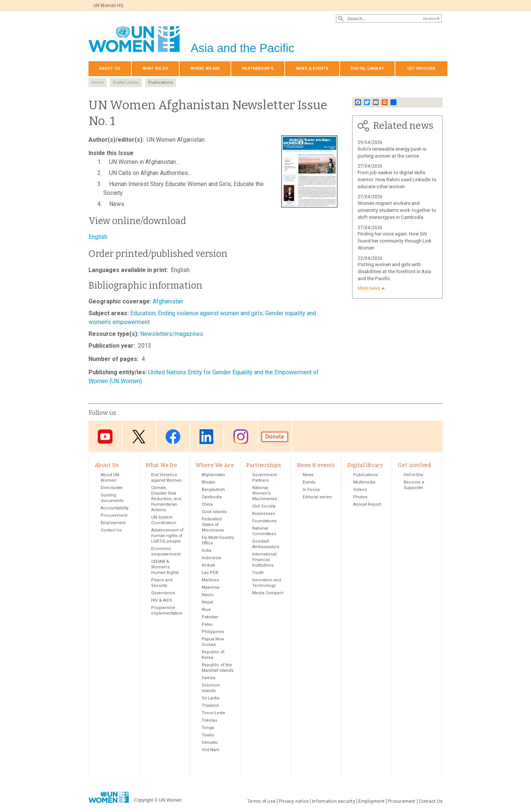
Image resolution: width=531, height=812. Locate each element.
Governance (163, 593)
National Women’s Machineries (265, 494)
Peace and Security (162, 583)
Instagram (241, 437)
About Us (110, 68)
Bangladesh (213, 490)
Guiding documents (112, 498)
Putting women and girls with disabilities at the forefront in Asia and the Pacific (394, 271)
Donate (275, 437)
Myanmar (211, 588)
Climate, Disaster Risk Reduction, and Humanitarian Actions (166, 499)
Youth (258, 573)
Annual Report (367, 505)
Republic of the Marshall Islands (218, 668)
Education (143, 313)
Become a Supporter (414, 485)
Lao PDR (210, 573)
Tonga (208, 728)
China (207, 505)
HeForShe (414, 475)
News (308, 475)
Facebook (173, 437)
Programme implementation (167, 611)
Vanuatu (210, 743)
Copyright (144, 800)
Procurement (114, 516)
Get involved (421, 68)
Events (309, 483)
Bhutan (209, 483)
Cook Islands (214, 512)
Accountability (114, 508)
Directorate (112, 488)
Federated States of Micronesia (213, 525)
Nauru (208, 595)
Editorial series (317, 497)
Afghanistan (168, 301)
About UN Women (110, 478)
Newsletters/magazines (172, 334)
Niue (206, 610)
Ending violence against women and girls (210, 313)
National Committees (264, 531)
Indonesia (211, 558)
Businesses (264, 514)
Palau (207, 625)
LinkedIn (207, 437)
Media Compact (268, 593)
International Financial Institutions (264, 560)
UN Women (170, 800)
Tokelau (209, 721)
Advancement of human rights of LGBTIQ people (167, 536)
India (206, 551)
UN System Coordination (164, 520)
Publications (161, 82)
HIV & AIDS (162, 601)
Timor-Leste (214, 713)
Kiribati (208, 566)
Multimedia (364, 483)
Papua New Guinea (213, 642)
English (98, 237)
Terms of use (261, 802)
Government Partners (264, 478)
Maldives (210, 580)
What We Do (155, 68)
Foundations (264, 521)
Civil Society (264, 507)
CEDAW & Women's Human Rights (165, 567)
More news (369, 288)
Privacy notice (294, 802)
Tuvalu (208, 735)
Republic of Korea (213, 655)
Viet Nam (211, 750)
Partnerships (258, 68)
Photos (360, 497)
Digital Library (126, 82)
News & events (312, 68)
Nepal (207, 603)
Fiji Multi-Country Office (218, 541)
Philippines (213, 632)
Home (98, 82)
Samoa (209, 678)
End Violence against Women (166, 478)
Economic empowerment (166, 552)
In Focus (311, 490)
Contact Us (111, 531)
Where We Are (205, 68)
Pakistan (210, 617)
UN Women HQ (108, 6)
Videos (360, 490)
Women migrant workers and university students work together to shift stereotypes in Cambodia (397, 210)
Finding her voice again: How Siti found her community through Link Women (395, 241)
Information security (334, 802)
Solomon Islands (211, 688)
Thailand (210, 706)
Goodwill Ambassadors (266, 544)
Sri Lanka (211, 699)
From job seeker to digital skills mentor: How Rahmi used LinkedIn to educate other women (397, 180)
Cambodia (212, 497)
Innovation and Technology (267, 583)
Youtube (105, 437)
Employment (113, 523)
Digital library (367, 68)
